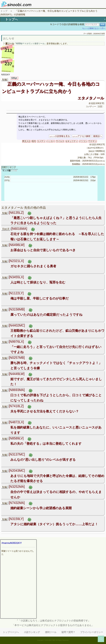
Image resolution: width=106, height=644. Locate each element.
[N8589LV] (16, 438)
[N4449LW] (17, 374)
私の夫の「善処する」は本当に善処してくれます (46, 444)
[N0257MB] (17, 358)
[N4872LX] (16, 422)
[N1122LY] (16, 293)
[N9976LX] (16, 342)
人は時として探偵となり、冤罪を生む (38, 282)
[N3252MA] (17, 487)
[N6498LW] (17, 245)
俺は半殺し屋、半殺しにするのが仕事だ (39, 298)
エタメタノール (91, 98)
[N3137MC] (17, 454)
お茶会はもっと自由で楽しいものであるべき (43, 250)
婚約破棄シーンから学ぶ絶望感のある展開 (41, 508)
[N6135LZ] (16, 213)
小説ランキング (32, 632)
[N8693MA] (17, 390)
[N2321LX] (16, 261)
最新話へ (98, 136)
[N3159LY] (16, 519)
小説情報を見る (60, 136)
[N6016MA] (19, 229)
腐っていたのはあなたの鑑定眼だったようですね (46, 315)
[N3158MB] (17, 309)
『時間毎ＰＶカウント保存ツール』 (30, 44)
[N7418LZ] (16, 406)
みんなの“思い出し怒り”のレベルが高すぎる (43, 460)
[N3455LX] (16, 277)
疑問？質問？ (68, 632)
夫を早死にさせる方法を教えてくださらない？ (45, 411)
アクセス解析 (82, 136)
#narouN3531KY (12, 543)
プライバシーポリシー (92, 632)
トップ (4, 11)
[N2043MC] (17, 471)
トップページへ (11, 632)
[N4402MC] (17, 325)
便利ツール (51, 632)
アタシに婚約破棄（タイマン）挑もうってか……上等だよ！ (54, 524)
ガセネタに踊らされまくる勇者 (33, 266)
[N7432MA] (17, 503)
